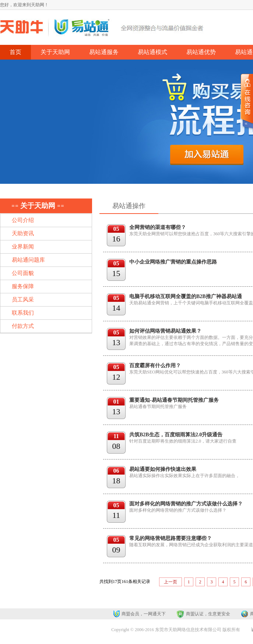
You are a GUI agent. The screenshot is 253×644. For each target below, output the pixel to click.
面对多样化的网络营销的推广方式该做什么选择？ (186, 504)
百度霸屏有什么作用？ (155, 366)
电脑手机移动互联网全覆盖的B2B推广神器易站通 (186, 296)
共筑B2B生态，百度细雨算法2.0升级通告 (176, 435)
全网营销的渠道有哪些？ (158, 227)
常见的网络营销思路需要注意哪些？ (171, 538)
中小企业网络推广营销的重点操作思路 (173, 262)
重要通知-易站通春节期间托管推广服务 (174, 400)
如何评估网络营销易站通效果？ (165, 331)
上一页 (171, 582)
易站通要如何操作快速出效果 (163, 469)
